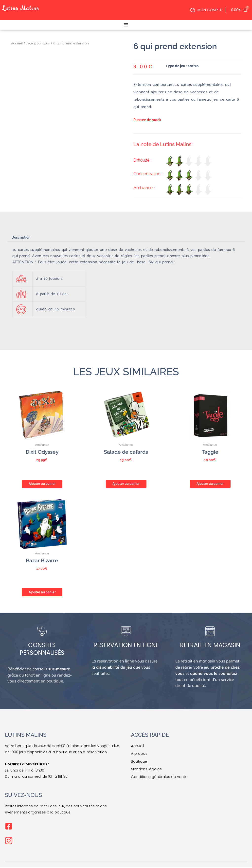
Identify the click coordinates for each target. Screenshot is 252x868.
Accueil (17, 43)
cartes (193, 66)
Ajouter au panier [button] (42, 483)
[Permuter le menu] (126, 25)
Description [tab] (22, 238)
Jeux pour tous (38, 43)
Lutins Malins (24, 7)
